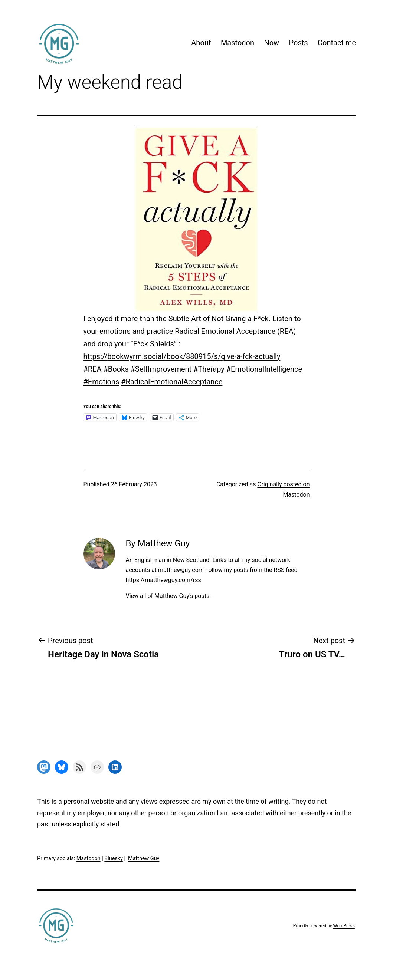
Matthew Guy (144, 859)
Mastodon (238, 43)
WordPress (344, 926)
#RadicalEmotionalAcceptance (172, 382)
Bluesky (114, 859)
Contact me (337, 43)
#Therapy (209, 369)
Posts (299, 43)
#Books (116, 369)
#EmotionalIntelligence (264, 369)
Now (271, 43)
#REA (93, 369)
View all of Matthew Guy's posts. (168, 596)
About (201, 43)
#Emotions (101, 382)
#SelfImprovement (161, 369)
